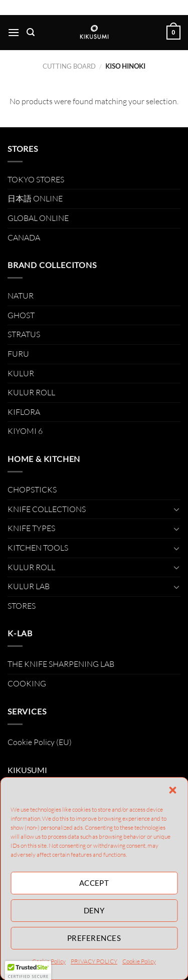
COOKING (27, 683)
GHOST (21, 315)
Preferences (94, 938)
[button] (172, 790)
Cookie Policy (139, 961)
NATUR (21, 296)
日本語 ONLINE (35, 198)
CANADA (24, 237)
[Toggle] (176, 509)
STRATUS (24, 334)
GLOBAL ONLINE (38, 218)
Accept (94, 883)
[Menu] (14, 32)
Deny (94, 910)
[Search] (31, 32)
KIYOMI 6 (25, 431)
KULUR (21, 373)
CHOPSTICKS (32, 489)
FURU (18, 354)
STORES (22, 606)
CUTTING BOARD (69, 66)
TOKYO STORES (36, 179)
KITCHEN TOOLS (38, 548)
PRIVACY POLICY (94, 961)
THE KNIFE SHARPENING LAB (61, 664)
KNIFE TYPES (31, 528)
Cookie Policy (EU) (40, 742)
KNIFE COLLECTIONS (47, 509)
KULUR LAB (29, 586)
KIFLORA (24, 412)
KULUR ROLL (31, 392)
